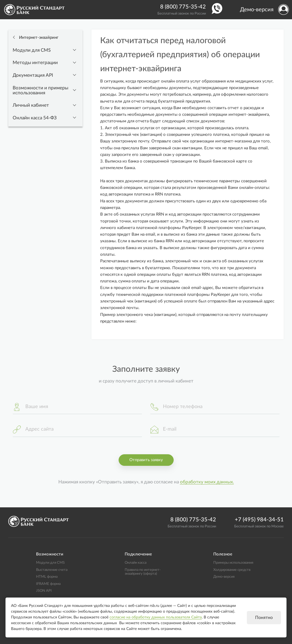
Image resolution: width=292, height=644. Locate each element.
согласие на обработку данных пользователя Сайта (156, 617)
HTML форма (47, 577)
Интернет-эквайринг (38, 38)
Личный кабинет (31, 105)
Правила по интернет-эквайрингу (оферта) (143, 572)
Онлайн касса (136, 563)
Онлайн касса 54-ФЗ (35, 118)
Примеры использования (233, 563)
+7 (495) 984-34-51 (259, 520)
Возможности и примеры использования (40, 90)
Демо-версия (257, 10)
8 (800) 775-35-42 (183, 7)
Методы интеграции (35, 63)
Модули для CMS (32, 50)
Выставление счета (52, 570)
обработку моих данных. (207, 482)
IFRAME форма (48, 584)
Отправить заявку (146, 460)
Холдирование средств (232, 570)
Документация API (33, 75)
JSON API (44, 591)
